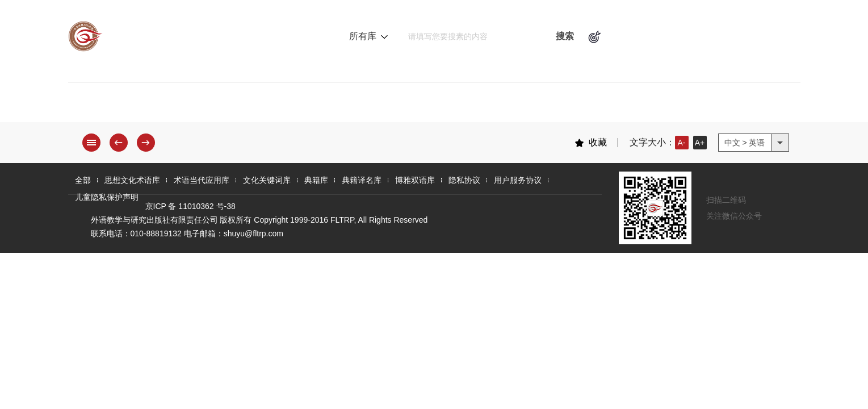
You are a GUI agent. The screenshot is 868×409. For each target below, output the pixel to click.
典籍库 (464, 105)
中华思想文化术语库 (181, 36)
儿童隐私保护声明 (107, 197)
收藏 (591, 143)
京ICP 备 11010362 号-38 (190, 206)
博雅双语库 (624, 105)
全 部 (97, 105)
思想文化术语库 (178, 105)
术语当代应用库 (284, 105)
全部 (83, 180)
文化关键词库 (384, 105)
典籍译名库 (539, 105)
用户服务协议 (518, 180)
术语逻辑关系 (645, 36)
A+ (700, 143)
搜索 (565, 36)
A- (682, 143)
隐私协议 (464, 180)
